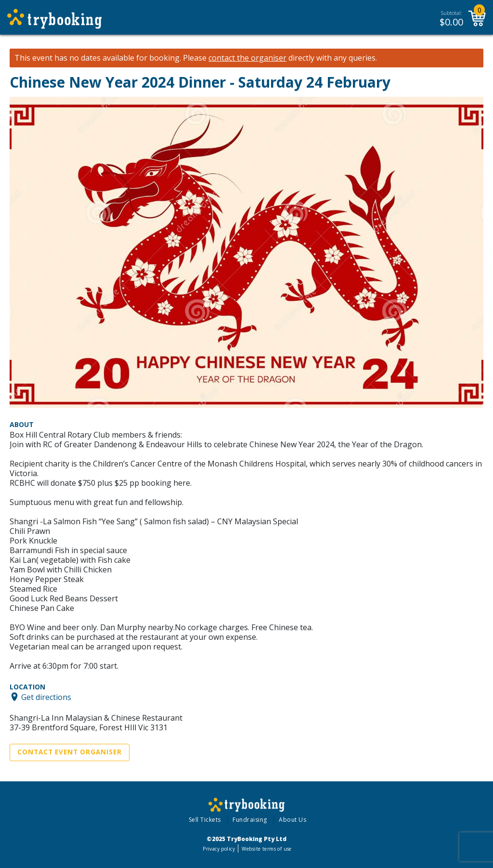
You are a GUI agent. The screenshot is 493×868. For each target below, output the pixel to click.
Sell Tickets (205, 820)
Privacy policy (219, 849)
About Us (292, 820)
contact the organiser (247, 58)
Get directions (46, 697)
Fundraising (250, 820)
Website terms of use (266, 849)
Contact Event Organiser (70, 752)
